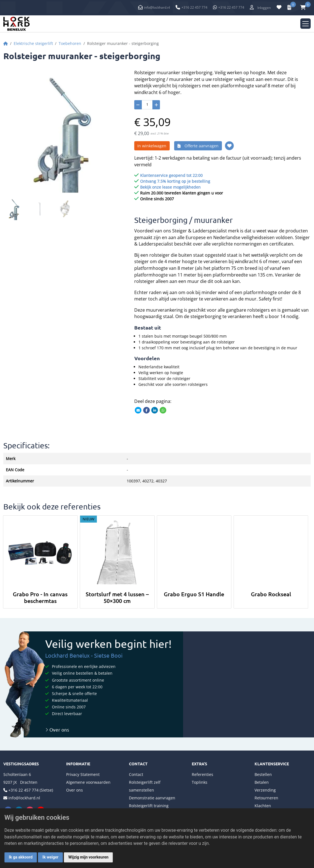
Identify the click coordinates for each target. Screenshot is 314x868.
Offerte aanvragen (198, 146)
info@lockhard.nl (157, 7)
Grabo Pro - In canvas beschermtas (40, 597)
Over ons (57, 729)
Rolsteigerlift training (149, 806)
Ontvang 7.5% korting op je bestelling (175, 181)
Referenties (202, 774)
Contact (136, 774)
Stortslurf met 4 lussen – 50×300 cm (117, 597)
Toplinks (200, 782)
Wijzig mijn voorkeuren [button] (88, 857)
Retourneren (266, 798)
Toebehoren (70, 43)
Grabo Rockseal (271, 594)
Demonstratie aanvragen (152, 798)
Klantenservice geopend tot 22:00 (171, 175)
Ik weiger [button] (50, 857)
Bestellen (263, 774)
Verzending (265, 790)
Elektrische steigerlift (33, 43)
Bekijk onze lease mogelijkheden (170, 187)
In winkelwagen (152, 146)
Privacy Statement (83, 774)
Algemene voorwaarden (88, 782)
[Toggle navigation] (305, 24)
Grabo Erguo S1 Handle (194, 594)
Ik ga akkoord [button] (21, 857)
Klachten (263, 806)
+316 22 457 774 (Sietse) (31, 790)
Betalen (262, 782)
